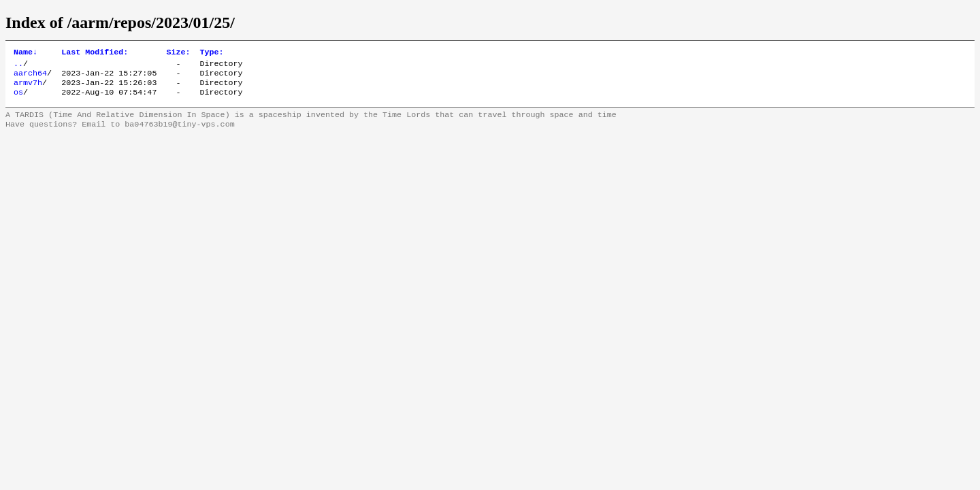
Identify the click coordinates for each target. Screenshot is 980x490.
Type (211, 53)
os (18, 99)
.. (18, 66)
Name (26, 53)
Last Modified (95, 53)
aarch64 (30, 77)
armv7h (28, 88)
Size (178, 53)
